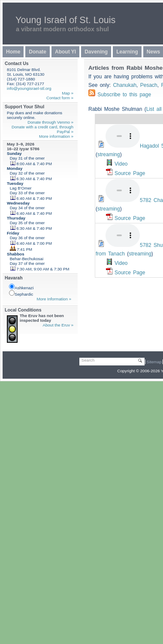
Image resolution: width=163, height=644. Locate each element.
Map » (68, 93)
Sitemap (154, 362)
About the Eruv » (58, 325)
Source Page (130, 173)
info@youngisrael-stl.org (29, 88)
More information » (56, 136)
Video (121, 164)
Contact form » (60, 98)
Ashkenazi (21, 287)
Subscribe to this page (124, 95)
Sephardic (21, 293)
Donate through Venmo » (50, 122)
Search (88, 360)
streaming (109, 154)
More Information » (54, 299)
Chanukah (125, 85)
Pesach (149, 85)
